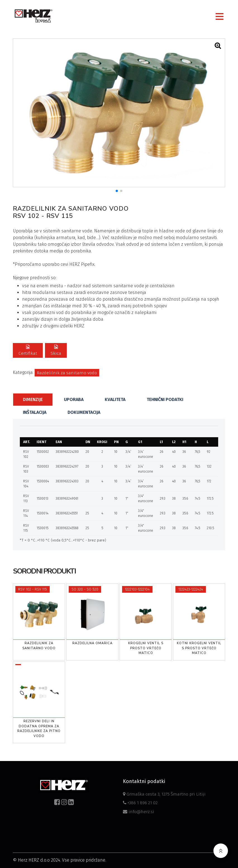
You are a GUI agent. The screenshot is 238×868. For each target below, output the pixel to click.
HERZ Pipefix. (82, 264)
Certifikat (28, 350)
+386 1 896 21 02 (141, 802)
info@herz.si (138, 811)
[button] (117, 191)
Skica (55, 350)
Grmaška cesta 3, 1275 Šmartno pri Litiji (163, 793)
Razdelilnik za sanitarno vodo (67, 373)
